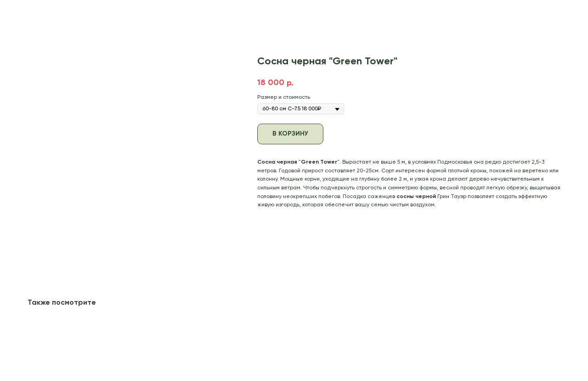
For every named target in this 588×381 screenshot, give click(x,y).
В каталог (28, 13)
